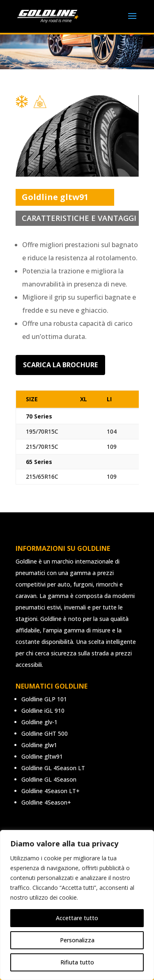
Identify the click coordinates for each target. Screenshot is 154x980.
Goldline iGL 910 (43, 711)
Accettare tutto (77, 918)
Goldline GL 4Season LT (53, 768)
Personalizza (77, 940)
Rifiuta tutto (77, 962)
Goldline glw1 (39, 745)
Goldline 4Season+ (46, 802)
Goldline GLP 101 (44, 699)
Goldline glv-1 (39, 722)
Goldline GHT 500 (45, 733)
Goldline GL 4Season (49, 779)
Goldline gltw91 (42, 756)
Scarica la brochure (60, 365)
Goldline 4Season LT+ (51, 791)
